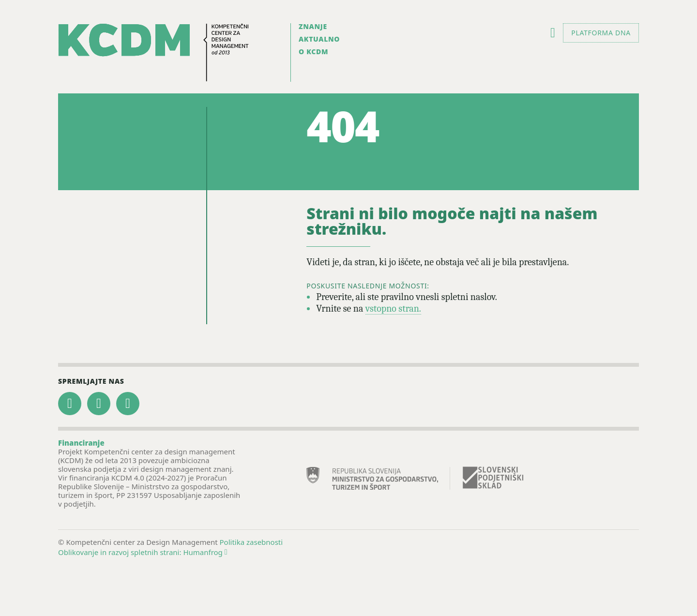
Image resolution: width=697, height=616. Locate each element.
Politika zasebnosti (251, 542)
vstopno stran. (393, 308)
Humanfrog (205, 552)
